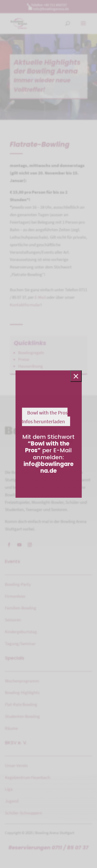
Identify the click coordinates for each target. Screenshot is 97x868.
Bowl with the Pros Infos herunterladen (45, 417)
